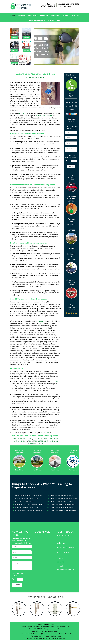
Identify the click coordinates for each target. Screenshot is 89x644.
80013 (30, 439)
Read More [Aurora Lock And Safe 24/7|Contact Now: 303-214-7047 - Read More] (19, 470)
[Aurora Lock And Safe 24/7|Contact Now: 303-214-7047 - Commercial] (27, 35)
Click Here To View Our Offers (71, 282)
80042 (30, 441)
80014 (35, 439)
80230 (30, 443)
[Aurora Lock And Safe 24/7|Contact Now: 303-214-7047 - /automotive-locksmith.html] (55, 461)
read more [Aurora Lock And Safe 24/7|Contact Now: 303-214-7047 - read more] (14, 38)
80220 (56, 441)
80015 (40, 439)
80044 (35, 441)
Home (13, 15)
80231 (36, 443)
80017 (51, 439)
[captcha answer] (74, 161)
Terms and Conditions (37, 20)
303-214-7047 (48, 6)
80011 (20, 439)
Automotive (44, 15)
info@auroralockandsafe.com (66, 570)
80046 (46, 441)
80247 (41, 443)
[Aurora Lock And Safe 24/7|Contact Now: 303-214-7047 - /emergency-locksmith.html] (73, 461)
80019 (15, 441)
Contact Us (75, 15)
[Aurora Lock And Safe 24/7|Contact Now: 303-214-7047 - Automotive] (15, 48)
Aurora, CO (30, 77)
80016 (46, 439)
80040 (20, 441)
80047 (51, 441)
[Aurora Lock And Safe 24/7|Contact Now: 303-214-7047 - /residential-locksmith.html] (19, 461)
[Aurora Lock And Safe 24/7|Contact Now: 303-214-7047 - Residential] (15, 35)
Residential (22, 15)
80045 (40, 441)
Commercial (33, 15)
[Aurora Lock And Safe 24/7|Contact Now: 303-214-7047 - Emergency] (26, 48)
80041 (25, 441)
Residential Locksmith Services (71, 199)
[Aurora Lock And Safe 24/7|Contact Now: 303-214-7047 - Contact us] (14, 60)
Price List (51, 20)
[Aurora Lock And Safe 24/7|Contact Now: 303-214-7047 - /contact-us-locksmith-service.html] (21, 59)
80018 (56, 439)
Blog (58, 20)
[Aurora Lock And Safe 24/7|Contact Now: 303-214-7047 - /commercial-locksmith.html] (37, 461)
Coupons (65, 15)
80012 (25, 439)
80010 (15, 439)
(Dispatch (49, 631)
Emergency (55, 15)
